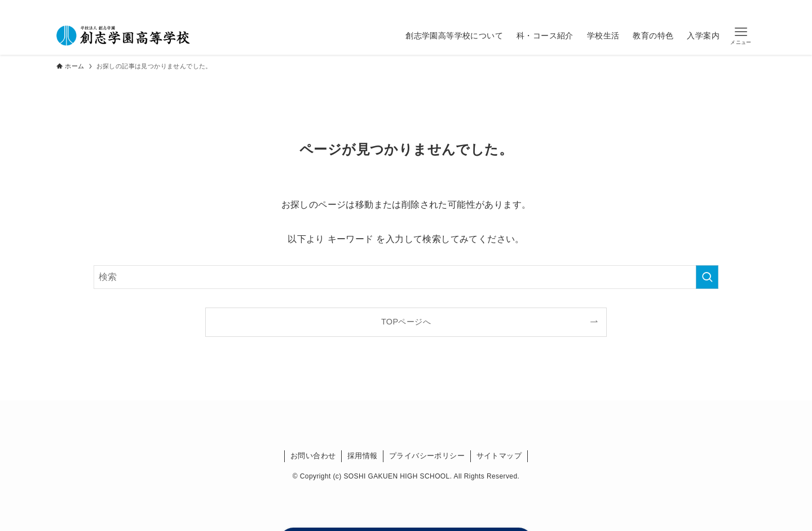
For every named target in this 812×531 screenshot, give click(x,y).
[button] (741, 36)
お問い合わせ (313, 456)
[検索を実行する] (707, 277)
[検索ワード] (406, 277)
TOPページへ (406, 322)
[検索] (548, 8)
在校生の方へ (581, 8)
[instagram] (504, 8)
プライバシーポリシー (427, 456)
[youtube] (533, 8)
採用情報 (363, 456)
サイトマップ (499, 456)
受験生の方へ (690, 8)
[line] (518, 8)
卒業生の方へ (636, 8)
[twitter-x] (489, 8)
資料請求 (736, 8)
